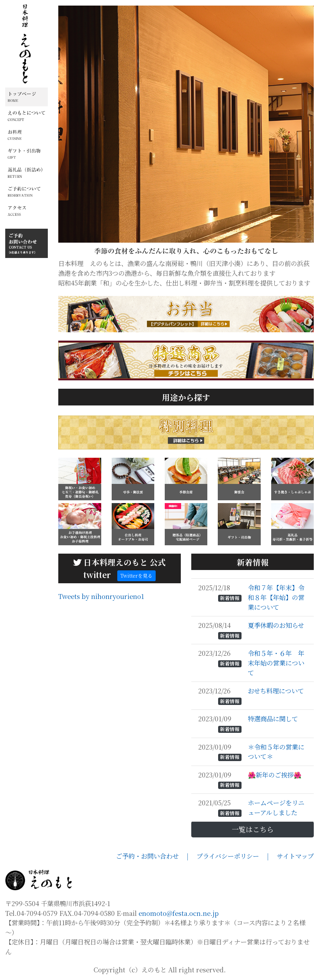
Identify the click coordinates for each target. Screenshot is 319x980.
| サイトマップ (290, 856)
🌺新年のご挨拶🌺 (276, 775)
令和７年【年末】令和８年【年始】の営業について (276, 597)
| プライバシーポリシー (227, 856)
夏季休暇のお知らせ (277, 625)
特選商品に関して (274, 719)
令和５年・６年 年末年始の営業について (276, 663)
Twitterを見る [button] (136, 576)
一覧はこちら (253, 829)
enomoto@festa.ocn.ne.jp (179, 913)
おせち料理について (277, 691)
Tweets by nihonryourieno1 (101, 596)
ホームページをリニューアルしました (276, 807)
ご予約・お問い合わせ (151, 856)
